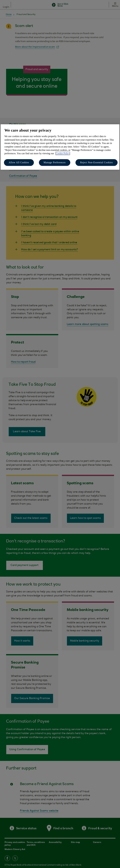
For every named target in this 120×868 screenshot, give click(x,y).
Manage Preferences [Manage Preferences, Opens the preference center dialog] (55, 162)
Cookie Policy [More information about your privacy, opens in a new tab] (63, 154)
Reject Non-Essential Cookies (97, 162)
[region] (60, 147)
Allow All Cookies (19, 162)
